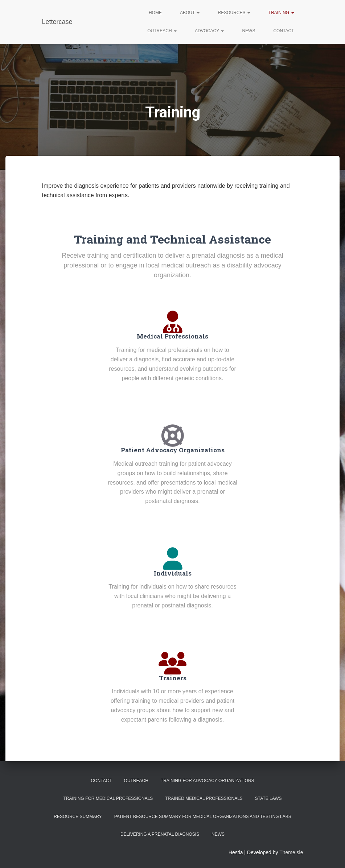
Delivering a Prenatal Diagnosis (160, 834)
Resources (234, 13)
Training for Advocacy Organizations (208, 781)
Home (155, 13)
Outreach (162, 31)
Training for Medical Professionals (108, 798)
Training (281, 13)
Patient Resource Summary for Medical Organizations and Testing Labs (203, 817)
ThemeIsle (291, 852)
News (249, 31)
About (190, 13)
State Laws (268, 798)
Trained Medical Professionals (204, 798)
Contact (284, 31)
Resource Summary (78, 817)
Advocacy (209, 31)
